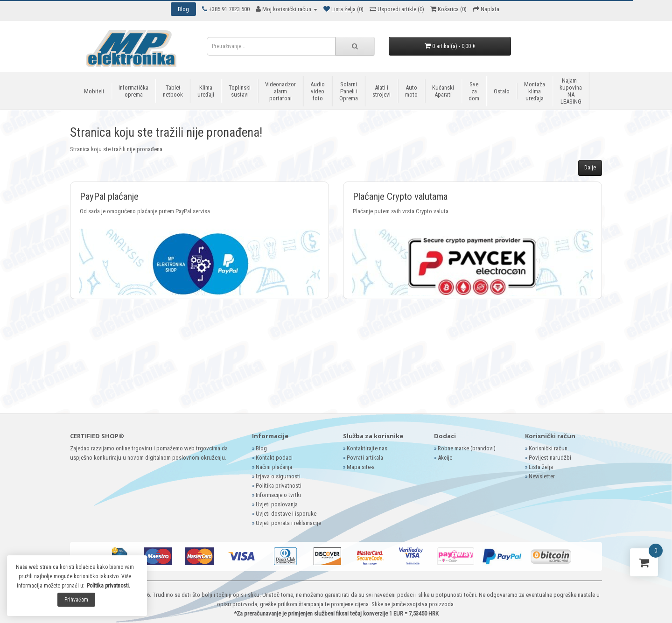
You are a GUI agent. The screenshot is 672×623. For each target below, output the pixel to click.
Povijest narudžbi (550, 458)
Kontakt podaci (274, 458)
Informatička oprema (133, 91)
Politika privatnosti (279, 486)
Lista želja (541, 467)
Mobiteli (94, 91)
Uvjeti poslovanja (277, 504)
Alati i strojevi (381, 91)
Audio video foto (318, 91)
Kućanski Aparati (443, 91)
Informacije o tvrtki (278, 495)
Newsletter (542, 476)
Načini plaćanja (274, 467)
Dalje (590, 168)
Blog (261, 448)
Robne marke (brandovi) (467, 448)
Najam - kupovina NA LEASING (571, 91)
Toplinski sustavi (240, 91)
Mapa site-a (361, 467)
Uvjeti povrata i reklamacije (288, 523)
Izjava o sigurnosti (278, 476)
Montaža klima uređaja (535, 91)
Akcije (445, 458)
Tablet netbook (173, 91)
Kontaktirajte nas (367, 448)
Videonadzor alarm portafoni (280, 91)
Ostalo (502, 91)
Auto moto (411, 91)
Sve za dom (474, 91)
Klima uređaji (206, 91)
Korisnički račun (548, 448)
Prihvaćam (76, 600)
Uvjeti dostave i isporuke (286, 514)
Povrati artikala (365, 458)
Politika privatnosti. (108, 586)
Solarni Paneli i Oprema (349, 91)
